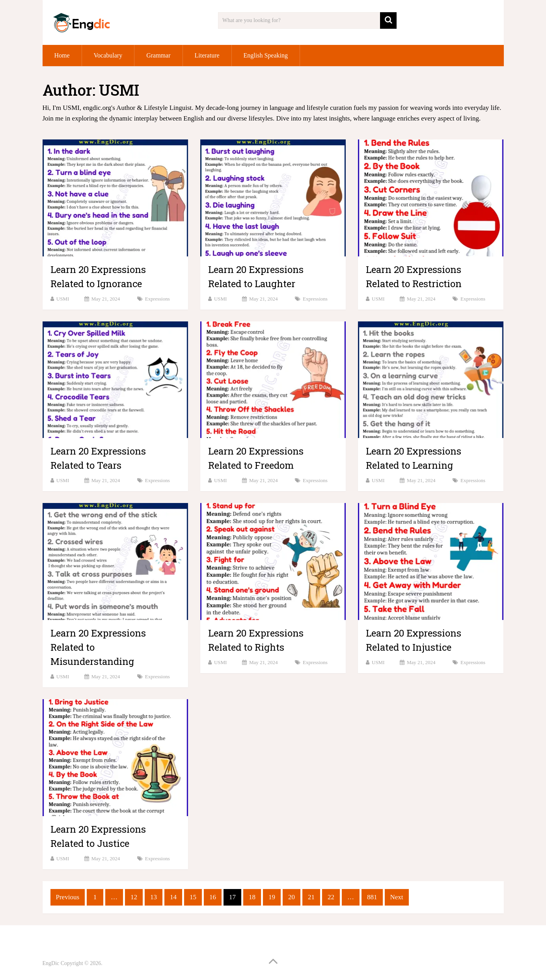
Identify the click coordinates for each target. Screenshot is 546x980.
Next (397, 897)
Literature (207, 55)
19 (272, 897)
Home (62, 55)
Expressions (157, 299)
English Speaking (266, 55)
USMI (63, 299)
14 (173, 897)
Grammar (158, 55)
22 (331, 897)
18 (252, 897)
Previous (68, 897)
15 (193, 897)
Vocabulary (108, 55)
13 (154, 897)
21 (311, 897)
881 (372, 897)
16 (213, 897)
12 (134, 897)
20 (292, 897)
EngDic (51, 963)
